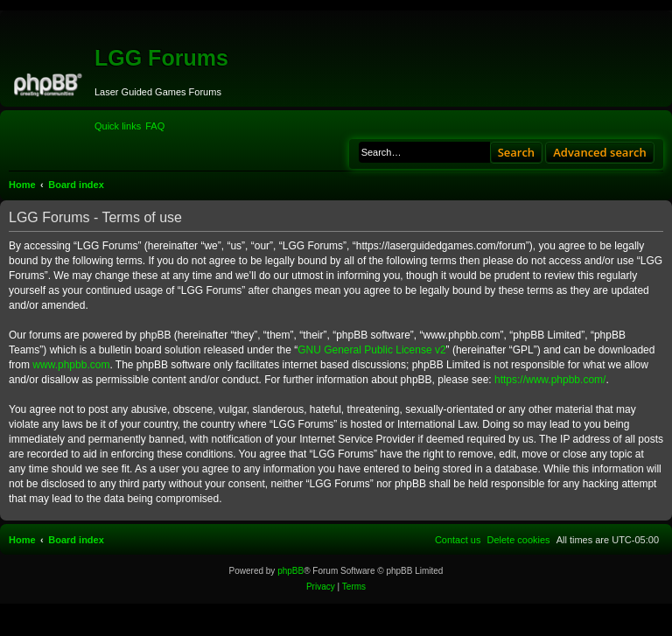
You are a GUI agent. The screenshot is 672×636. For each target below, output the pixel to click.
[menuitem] (155, 126)
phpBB (290, 571)
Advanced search (600, 152)
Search (517, 152)
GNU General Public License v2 (371, 350)
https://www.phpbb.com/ (550, 380)
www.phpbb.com (71, 365)
